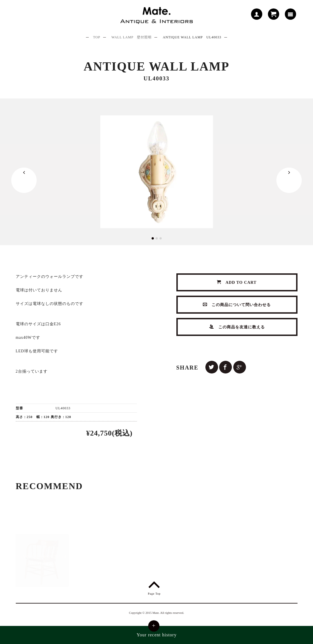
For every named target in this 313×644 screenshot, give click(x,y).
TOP (96, 37)
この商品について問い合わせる (237, 305)
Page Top (154, 587)
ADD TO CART (237, 282)
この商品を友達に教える (237, 327)
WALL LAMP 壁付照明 (131, 37)
